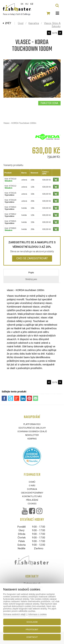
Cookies (32, 504)
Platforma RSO (32, 424)
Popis (31, 272)
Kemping (32, 439)
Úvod (21, 23)
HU (27, 4)
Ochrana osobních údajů (32, 431)
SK (22, 4)
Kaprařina (34, 23)
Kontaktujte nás (32, 496)
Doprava (32, 489)
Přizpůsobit (32, 630)
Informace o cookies (37, 614)
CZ (32, 4)
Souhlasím (32, 622)
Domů (32, 482)
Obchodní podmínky (32, 493)
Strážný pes (31, 279)
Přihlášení (32, 500)
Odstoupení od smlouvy (32, 428)
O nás (32, 485)
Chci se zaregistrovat (32, 258)
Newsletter (32, 435)
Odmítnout (32, 637)
